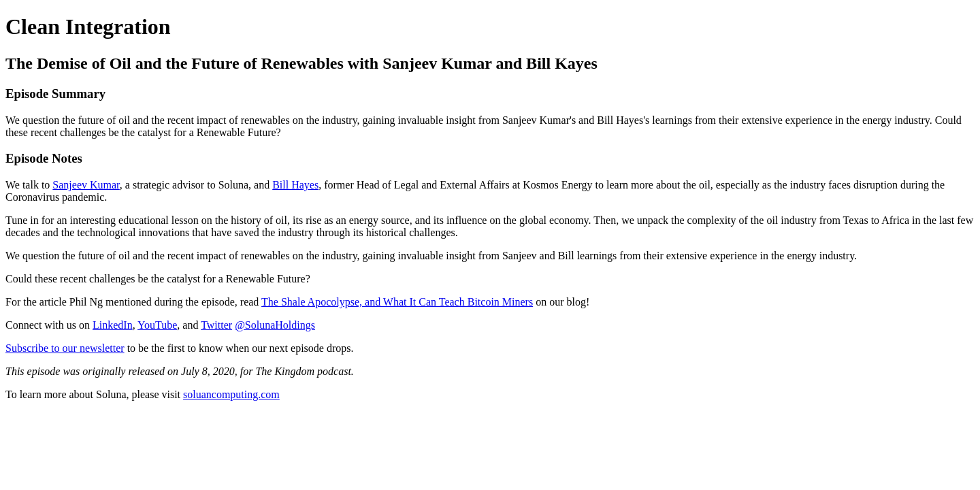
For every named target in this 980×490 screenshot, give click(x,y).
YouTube (157, 325)
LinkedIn (113, 325)
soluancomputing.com (231, 394)
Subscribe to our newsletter (65, 348)
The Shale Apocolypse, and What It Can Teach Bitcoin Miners (397, 302)
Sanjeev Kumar (86, 185)
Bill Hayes (295, 185)
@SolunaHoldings (275, 325)
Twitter (216, 325)
